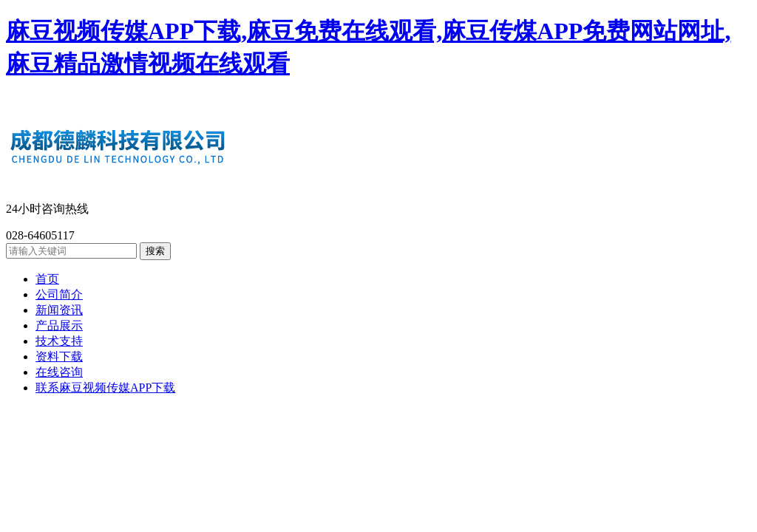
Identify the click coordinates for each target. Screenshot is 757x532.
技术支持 (59, 341)
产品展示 (59, 325)
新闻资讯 (59, 310)
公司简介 (59, 294)
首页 (47, 279)
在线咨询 (59, 372)
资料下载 (59, 357)
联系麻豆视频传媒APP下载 (105, 388)
